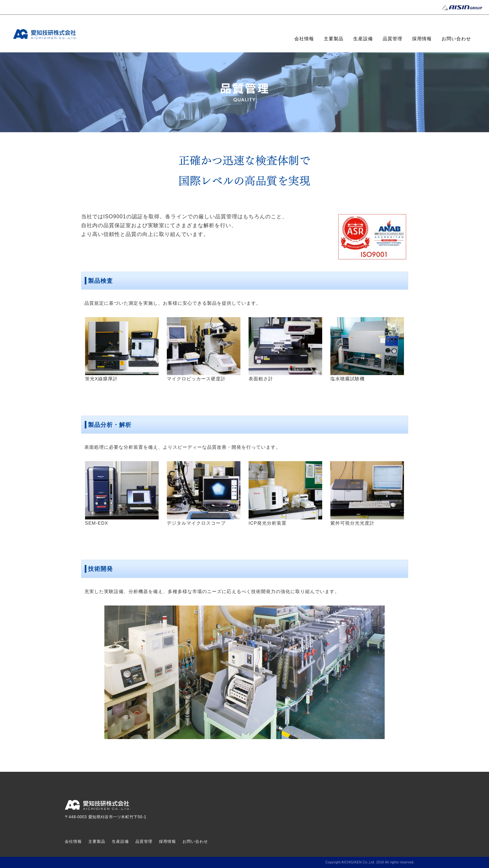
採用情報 (422, 39)
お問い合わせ (456, 39)
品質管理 (393, 39)
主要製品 (334, 39)
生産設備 (363, 39)
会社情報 (304, 39)
